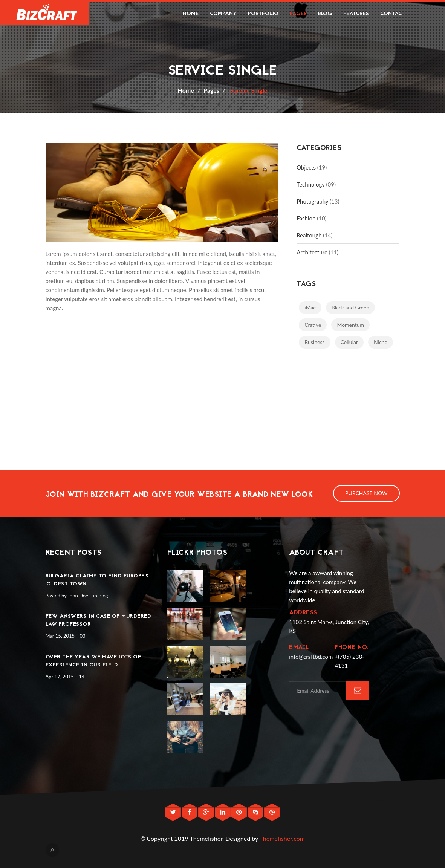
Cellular (349, 342)
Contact (393, 14)
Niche (381, 342)
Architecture (312, 252)
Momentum (350, 325)
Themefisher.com (282, 838)
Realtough (309, 235)
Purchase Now (366, 493)
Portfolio (263, 14)
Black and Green (350, 307)
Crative (313, 325)
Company (223, 14)
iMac (310, 307)
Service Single (248, 90)
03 (82, 636)
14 (82, 677)
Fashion (306, 218)
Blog (325, 14)
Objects (306, 167)
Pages (298, 14)
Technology (311, 184)
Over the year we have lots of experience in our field (93, 661)
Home (191, 14)
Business (314, 342)
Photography (312, 201)
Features (356, 14)
